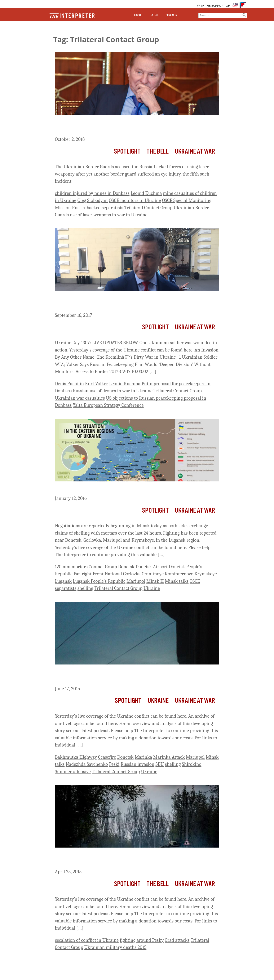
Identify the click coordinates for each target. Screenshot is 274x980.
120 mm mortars (71, 567)
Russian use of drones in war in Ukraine (113, 391)
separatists (66, 588)
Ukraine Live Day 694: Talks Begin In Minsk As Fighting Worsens (133, 489)
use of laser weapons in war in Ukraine (109, 215)
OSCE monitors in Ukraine (135, 200)
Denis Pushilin (69, 384)
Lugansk (63, 581)
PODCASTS (171, 15)
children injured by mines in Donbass (92, 193)
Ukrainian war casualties (80, 398)
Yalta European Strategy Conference (108, 405)
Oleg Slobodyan (93, 200)
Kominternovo (179, 574)
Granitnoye (153, 574)
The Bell (158, 152)
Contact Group (103, 567)
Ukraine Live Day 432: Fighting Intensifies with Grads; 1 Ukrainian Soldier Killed (136, 859)
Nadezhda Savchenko (87, 764)
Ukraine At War (195, 152)
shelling (85, 588)
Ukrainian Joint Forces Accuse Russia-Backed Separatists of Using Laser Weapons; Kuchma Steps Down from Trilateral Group (133, 126)
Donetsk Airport (152, 567)
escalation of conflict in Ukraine (87, 940)
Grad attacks (177, 940)
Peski (114, 764)
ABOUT (138, 15)
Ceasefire (107, 757)
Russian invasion (138, 764)
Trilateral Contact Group (149, 208)
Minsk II (155, 581)
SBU (160, 764)
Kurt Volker (97, 384)
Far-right (83, 574)
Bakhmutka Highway (76, 757)
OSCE (195, 581)
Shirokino (192, 764)
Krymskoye (206, 574)
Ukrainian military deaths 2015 (115, 947)
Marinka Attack (169, 757)
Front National (107, 574)
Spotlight (127, 152)
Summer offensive (73, 772)
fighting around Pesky (142, 940)
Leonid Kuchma (146, 193)
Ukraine (152, 588)
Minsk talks (177, 581)
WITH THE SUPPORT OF (214, 6)
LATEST (154, 15)
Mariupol (136, 581)
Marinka (143, 757)
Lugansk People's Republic (99, 581)
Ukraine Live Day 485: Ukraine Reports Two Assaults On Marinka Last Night (134, 676)
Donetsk (126, 567)
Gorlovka (132, 574)
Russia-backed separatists (98, 208)
